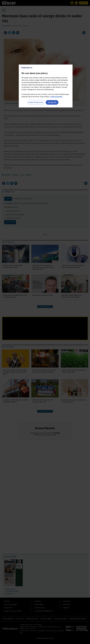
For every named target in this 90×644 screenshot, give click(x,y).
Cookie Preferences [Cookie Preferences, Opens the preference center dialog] (36, 102)
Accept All (52, 102)
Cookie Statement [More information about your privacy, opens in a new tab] (56, 97)
